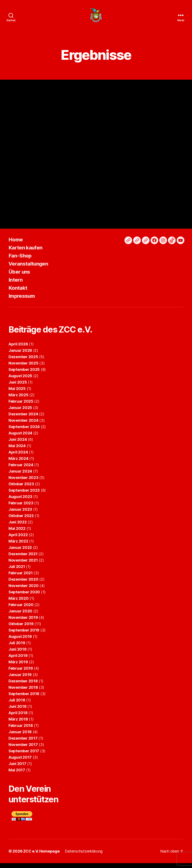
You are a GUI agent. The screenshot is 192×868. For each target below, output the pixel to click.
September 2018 (24, 699)
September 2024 (24, 432)
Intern (16, 285)
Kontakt (18, 293)
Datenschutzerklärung (84, 856)
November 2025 (23, 368)
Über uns (19, 277)
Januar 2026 (20, 355)
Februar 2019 (21, 673)
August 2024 (20, 438)
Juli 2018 (17, 705)
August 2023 (20, 501)
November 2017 (23, 749)
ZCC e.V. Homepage (41, 856)
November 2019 (23, 622)
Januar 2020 (20, 616)
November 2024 (23, 425)
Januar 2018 (20, 737)
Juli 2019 (17, 648)
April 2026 (18, 349)
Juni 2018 (18, 711)
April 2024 (18, 457)
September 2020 (24, 597)
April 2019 (18, 660)
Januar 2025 (20, 412)
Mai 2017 (17, 775)
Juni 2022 (18, 527)
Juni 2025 (18, 387)
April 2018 (18, 718)
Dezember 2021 (23, 559)
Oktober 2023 (21, 489)
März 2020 (19, 603)
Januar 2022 (20, 552)
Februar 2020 (21, 610)
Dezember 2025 (23, 362)
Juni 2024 (18, 444)
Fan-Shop (20, 261)
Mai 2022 (17, 533)
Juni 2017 (17, 769)
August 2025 (20, 381)
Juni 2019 (18, 654)
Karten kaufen (25, 252)
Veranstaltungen (28, 269)
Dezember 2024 (23, 419)
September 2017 (24, 756)
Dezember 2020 (23, 584)
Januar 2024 (20, 476)
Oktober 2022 (21, 521)
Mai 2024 (17, 451)
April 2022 (18, 540)
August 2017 (20, 762)
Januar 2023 (20, 514)
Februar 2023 (21, 508)
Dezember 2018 (23, 686)
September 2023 (24, 495)
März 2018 (18, 724)
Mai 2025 (17, 393)
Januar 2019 (20, 680)
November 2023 (23, 482)
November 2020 (24, 590)
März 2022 (18, 546)
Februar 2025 (21, 406)
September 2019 (24, 635)
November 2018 (23, 692)
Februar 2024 (21, 470)
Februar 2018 (21, 730)
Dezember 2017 (23, 743)
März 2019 (18, 667)
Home (16, 244)
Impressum (22, 301)
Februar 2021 (21, 578)
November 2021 (23, 565)
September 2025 (24, 374)
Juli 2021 (17, 571)
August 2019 (20, 641)
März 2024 (18, 463)
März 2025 (18, 400)
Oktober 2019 (21, 629)
